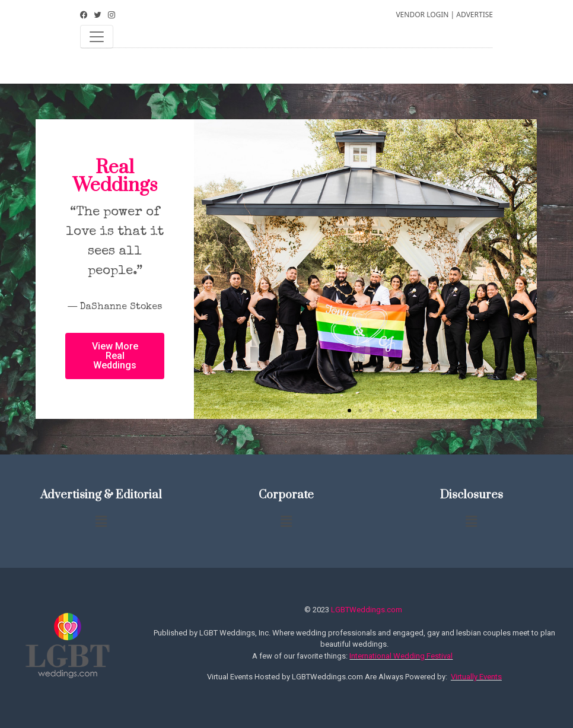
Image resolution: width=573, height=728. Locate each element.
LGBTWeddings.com (367, 610)
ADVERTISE (475, 15)
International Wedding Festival (401, 656)
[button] (349, 411)
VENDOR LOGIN (422, 15)
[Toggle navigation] (97, 37)
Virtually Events (476, 677)
